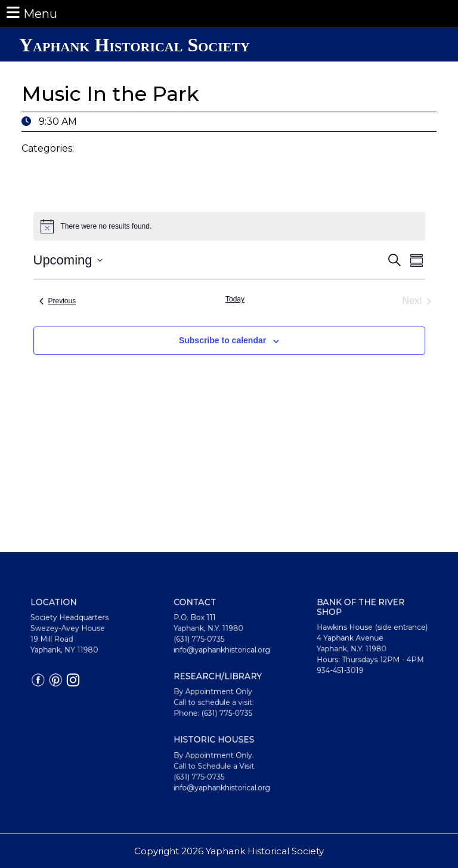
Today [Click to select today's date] (235, 299)
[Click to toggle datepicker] (68, 260)
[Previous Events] (58, 301)
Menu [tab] (31, 13)
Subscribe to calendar (222, 340)
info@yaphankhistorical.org (223, 659)
